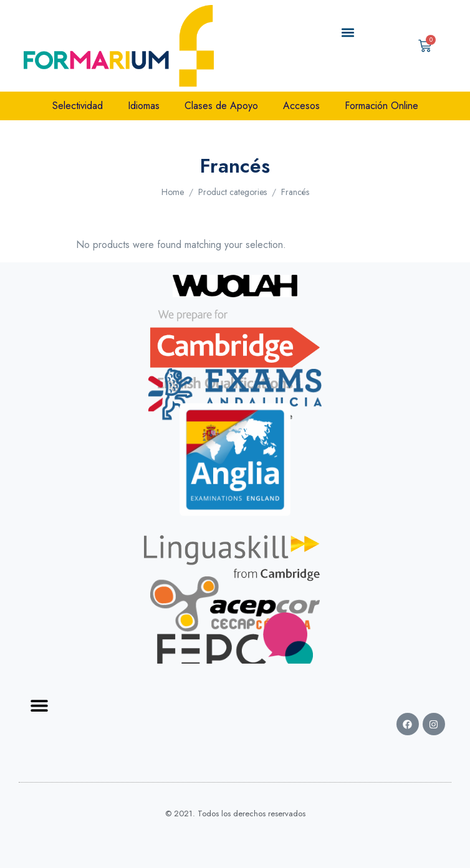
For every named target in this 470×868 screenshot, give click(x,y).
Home (173, 192)
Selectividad (78, 106)
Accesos (301, 106)
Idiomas (144, 106)
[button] (348, 33)
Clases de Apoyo (221, 106)
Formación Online (381, 106)
